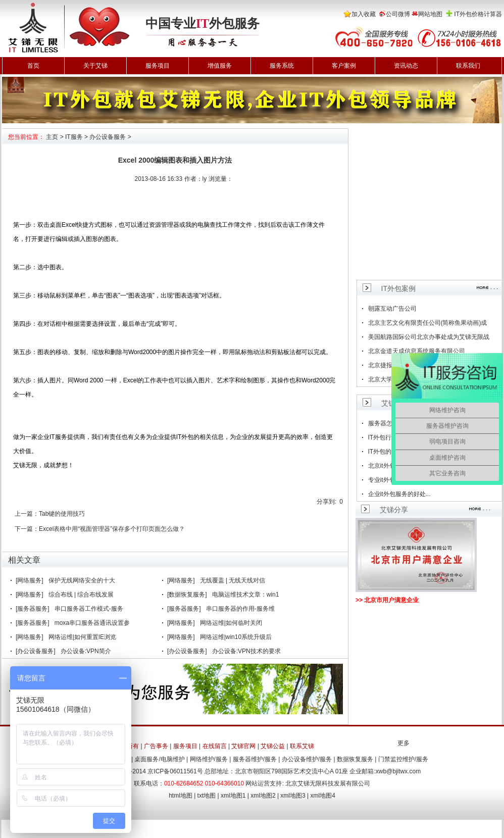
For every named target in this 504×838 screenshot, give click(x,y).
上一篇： (27, 514)
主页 (52, 137)
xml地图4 (323, 796)
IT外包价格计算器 (478, 14)
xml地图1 (233, 796)
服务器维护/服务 (255, 759)
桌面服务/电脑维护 (159, 759)
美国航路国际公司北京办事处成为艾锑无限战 (429, 337)
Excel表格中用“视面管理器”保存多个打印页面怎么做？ (112, 529)
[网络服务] (30, 580)
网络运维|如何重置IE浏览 (82, 637)
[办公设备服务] (36, 651)
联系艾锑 (302, 746)
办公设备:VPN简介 (86, 651)
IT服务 (74, 137)
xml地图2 (263, 796)
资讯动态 (406, 66)
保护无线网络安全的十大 (82, 580)
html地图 (181, 796)
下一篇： (27, 529)
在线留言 (215, 746)
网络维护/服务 (209, 759)
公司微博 (398, 14)
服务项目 (158, 66)
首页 (33, 66)
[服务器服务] (33, 609)
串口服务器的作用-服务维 (240, 609)
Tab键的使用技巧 (62, 514)
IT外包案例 (398, 288)
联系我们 (468, 66)
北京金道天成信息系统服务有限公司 (417, 351)
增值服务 (220, 66)
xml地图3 (293, 796)
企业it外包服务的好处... (399, 494)
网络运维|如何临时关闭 (231, 623)
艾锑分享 (394, 510)
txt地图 (207, 796)
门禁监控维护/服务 (403, 759)
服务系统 (282, 66)
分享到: (326, 502)
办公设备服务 (108, 137)
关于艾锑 (95, 66)
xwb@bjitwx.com (398, 771)
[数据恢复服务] (187, 595)
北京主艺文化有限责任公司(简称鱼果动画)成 (428, 323)
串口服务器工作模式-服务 (89, 609)
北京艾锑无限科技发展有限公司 (328, 783)
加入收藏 (364, 14)
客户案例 (344, 66)
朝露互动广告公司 (392, 309)
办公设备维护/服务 (307, 759)
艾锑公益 (273, 746)
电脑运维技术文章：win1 (246, 595)
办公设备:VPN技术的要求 (246, 651)
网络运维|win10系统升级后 (236, 637)
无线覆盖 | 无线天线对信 (233, 580)
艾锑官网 (243, 746)
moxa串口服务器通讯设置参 (92, 623)
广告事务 (156, 746)
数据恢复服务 (355, 759)
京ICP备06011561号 (175, 771)
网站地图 (430, 14)
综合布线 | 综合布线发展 (81, 595)
